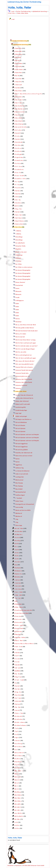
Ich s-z (16, 547)
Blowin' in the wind (21, 252)
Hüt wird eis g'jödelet (22, 450)
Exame (17, 288)
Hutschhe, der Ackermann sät (24, 453)
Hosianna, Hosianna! (21, 385)
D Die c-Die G (18, 118)
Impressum (18, 866)
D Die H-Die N (18, 121)
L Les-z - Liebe (18, 592)
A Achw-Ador (18, 51)
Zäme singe (19, 525)
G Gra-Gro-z (18, 203)
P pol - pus (17, 668)
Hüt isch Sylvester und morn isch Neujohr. (27, 441)
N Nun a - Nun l (19, 641)
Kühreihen (17, 577)
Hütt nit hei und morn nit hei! (24, 456)
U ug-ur (16, 738)
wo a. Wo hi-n (18, 813)
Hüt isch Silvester (20, 425)
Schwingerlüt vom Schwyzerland (25, 504)
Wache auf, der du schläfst (23, 510)
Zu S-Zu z (17, 828)
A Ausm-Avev (18, 73)
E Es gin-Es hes (19, 157)
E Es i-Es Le (18, 164)
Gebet (17, 304)
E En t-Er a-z (18, 148)
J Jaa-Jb (16, 550)
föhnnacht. (18, 291)
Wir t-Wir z (18, 810)
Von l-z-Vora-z (18, 756)
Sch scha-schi (18, 716)
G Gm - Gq (17, 200)
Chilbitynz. (18, 258)
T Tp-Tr (16, 731)
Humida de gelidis (21, 407)
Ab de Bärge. (19, 240)
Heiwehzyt (18, 322)
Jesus (16, 565)
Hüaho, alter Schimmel (22, 401)
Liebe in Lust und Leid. (22, 474)
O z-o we (17, 662)
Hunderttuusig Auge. (21, 410)
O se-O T (17, 656)
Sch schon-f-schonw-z (20, 725)
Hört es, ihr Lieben (21, 334)
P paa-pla (17, 665)
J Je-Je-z (17, 553)
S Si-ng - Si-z (18, 692)
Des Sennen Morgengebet (23, 270)
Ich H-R (16, 544)
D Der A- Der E (19, 100)
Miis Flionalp (19, 483)
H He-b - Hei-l (18, 215)
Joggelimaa (19, 465)
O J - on (16, 650)
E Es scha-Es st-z (19, 170)
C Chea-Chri (18, 82)
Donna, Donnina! (20, 282)
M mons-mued (19, 628)
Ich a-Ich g (17, 541)
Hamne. (18, 319)
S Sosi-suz (17, 704)
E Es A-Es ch (18, 151)
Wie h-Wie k (18, 795)
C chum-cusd (18, 85)
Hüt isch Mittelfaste (21, 422)
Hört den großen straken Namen (25, 328)
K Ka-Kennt (17, 568)
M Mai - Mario (19, 607)
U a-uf (16, 735)
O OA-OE (17, 653)
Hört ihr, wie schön (21, 352)
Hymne (17, 459)
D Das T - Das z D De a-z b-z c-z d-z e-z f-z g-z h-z (28, 94)
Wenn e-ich (18, 777)
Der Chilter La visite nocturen (24, 267)
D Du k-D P (17, 133)
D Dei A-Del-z (18, 97)
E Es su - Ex (18, 173)
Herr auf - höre (19, 528)
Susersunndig (19, 507)
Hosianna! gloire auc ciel (23, 376)
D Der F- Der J (18, 103)
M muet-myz (18, 632)
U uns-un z (17, 741)
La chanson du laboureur (22, 471)
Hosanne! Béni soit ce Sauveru (24, 367)
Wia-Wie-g (17, 792)
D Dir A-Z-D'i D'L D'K (20, 127)
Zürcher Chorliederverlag (23, 11)
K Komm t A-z (18, 574)
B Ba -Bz (17, 76)
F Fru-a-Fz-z (18, 188)
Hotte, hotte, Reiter (23, 13)
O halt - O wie (18, 647)
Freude (17, 298)
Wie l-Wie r (18, 798)
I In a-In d (17, 538)
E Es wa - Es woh (19, 176)
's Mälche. (18, 231)
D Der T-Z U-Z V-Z (19, 112)
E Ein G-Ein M (18, 142)
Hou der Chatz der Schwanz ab (24, 395)
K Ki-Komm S (18, 571)
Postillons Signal (20, 495)
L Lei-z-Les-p (18, 589)
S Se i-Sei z (17, 689)
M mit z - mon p (19, 625)
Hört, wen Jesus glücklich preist (24, 364)
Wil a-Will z (18, 804)
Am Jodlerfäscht (20, 243)
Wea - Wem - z (19, 771)
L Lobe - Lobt (18, 595)
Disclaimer (11, 866)
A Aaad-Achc (18, 48)
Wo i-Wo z (17, 819)
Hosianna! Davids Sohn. (22, 373)
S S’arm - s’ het (19, 713)
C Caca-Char (18, 79)
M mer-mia (18, 616)
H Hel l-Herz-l (18, 218)
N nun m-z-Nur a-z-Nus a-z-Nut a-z (24, 644)
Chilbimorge (19, 255)
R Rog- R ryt (18, 677)
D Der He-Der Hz (19, 106)
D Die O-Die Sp (19, 124)
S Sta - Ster (17, 707)
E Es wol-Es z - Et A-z (20, 179)
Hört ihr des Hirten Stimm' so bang (25, 340)
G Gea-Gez (17, 194)
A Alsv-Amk (18, 57)
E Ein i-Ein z (18, 145)
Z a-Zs (16, 822)
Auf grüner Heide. (21, 246)
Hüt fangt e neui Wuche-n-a (23, 419)
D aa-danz (17, 88)
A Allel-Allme (18, 54)
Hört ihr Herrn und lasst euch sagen (26, 343)
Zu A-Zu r (17, 825)
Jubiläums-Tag (19, 468)
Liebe (16, 601)
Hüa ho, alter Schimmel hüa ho (24, 398)
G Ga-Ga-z (17, 191)
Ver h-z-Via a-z (18, 747)
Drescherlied (19, 285)
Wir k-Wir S (18, 807)
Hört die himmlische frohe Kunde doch (26, 331)
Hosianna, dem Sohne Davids (24, 379)
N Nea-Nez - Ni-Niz (20, 638)
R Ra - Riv (17, 674)
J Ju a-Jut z (17, 562)
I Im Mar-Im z (18, 535)
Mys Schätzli (19, 489)
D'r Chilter (18, 261)
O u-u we (17, 659)
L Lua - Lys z (18, 598)
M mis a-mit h (18, 622)
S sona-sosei (18, 701)
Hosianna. (18, 388)
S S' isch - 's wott (19, 680)
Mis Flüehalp (19, 486)
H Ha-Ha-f (17, 212)
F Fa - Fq (17, 182)
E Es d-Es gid (18, 154)
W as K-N (17, 768)
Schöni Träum (19, 501)
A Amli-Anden (18, 64)
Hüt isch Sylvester (20, 429)
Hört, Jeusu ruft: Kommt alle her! (25, 361)
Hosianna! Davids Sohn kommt (24, 370)
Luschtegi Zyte (20, 477)
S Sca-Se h (17, 686)
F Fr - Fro (17, 185)
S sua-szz (17, 710)
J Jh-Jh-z (17, 556)
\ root (12, 11)
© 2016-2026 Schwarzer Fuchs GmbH (33, 866)
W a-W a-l (17, 759)
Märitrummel (19, 480)
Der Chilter (19, 264)
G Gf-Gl (16, 197)
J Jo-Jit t (17, 559)
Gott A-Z (17, 206)
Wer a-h (17, 783)
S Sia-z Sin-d (18, 695)
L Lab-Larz (17, 580)
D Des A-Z (17, 115)
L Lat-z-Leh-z (18, 586)
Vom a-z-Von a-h (19, 753)
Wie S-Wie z (18, 801)
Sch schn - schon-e (20, 722)
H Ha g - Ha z (18, 209)
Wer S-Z (17, 789)
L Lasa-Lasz (18, 583)
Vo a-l (16, 750)
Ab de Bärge (19, 237)
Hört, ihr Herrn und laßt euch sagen (26, 358)
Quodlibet (17, 671)
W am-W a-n (18, 762)
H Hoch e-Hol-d (19, 224)
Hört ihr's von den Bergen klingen (25, 349)
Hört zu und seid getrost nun (23, 355)
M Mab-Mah (18, 604)
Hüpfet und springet (21, 416)
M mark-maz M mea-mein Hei (23, 610)
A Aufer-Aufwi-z (19, 70)
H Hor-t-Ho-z (12, 13)
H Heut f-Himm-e (19, 221)
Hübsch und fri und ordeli (23, 404)
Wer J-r (16, 786)
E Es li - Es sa (18, 167)
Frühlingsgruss (20, 301)
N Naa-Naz (17, 635)
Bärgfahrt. (18, 249)
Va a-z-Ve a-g (18, 744)
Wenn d (16, 774)
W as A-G (17, 765)
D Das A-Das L (18, 91)
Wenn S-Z (17, 780)
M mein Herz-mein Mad (21, 613)
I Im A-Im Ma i (18, 532)
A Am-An (17, 61)
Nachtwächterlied (20, 492)
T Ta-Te (16, 728)
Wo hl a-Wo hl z (19, 816)
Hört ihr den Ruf (20, 337)
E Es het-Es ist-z (19, 160)
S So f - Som (18, 698)
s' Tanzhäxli (19, 498)
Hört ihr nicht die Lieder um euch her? (26, 346)
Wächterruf (19, 513)
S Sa (15, 683)
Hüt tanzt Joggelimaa (21, 444)
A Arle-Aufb (18, 67)
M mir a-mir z (18, 619)
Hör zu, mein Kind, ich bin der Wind (26, 325)
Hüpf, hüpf (18, 413)
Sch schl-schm (18, 719)
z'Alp (17, 519)
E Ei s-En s (17, 136)
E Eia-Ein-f (17, 139)
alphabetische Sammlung (40, 11)
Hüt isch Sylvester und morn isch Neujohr (27, 435)
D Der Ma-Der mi (19, 109)
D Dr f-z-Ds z (18, 130)
